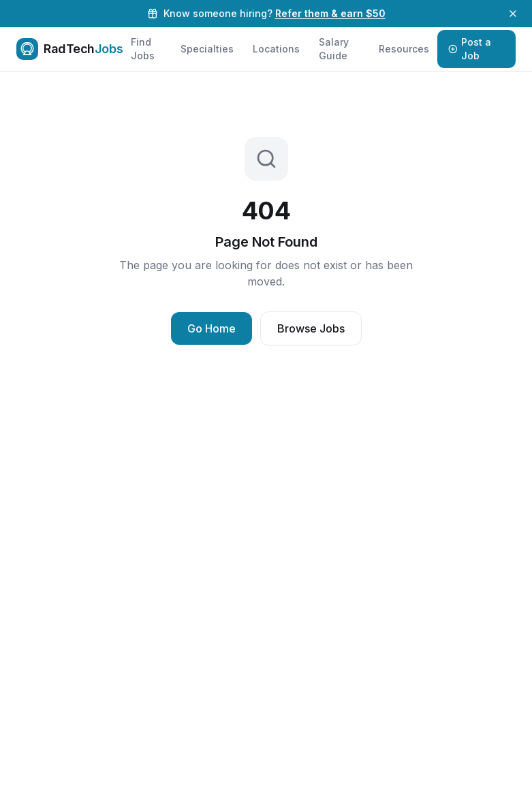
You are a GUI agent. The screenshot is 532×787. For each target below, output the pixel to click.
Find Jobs (143, 49)
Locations (276, 49)
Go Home (212, 328)
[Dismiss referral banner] (513, 14)
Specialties (207, 49)
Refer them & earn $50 (330, 13)
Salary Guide (334, 49)
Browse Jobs (311, 328)
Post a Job (470, 49)
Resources (404, 49)
